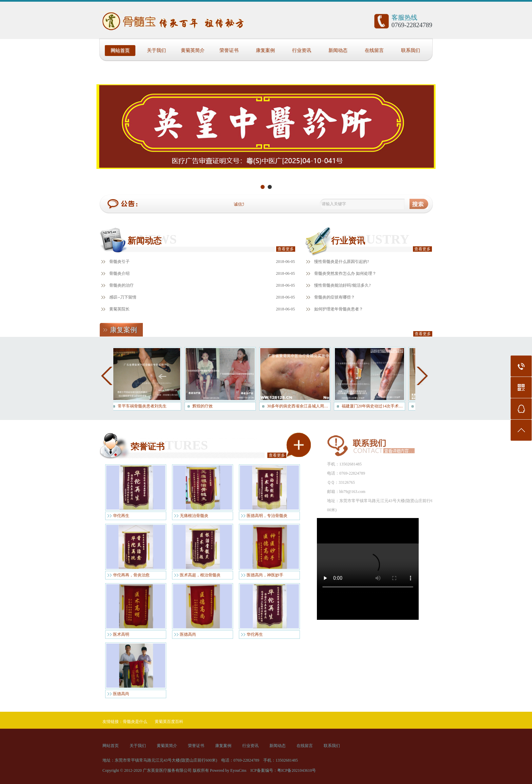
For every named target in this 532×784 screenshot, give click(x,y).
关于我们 (156, 50)
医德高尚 (188, 634)
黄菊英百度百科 (169, 722)
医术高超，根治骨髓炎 (200, 575)
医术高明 (121, 634)
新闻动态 (338, 50)
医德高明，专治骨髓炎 (267, 516)
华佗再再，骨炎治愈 (131, 575)
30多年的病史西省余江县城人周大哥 (300, 406)
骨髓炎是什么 (135, 722)
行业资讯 (302, 50)
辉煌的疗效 (204, 406)
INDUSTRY (376, 239)
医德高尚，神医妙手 (265, 575)
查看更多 (286, 249)
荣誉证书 (229, 50)
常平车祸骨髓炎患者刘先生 (144, 406)
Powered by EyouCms (228, 770)
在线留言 (374, 50)
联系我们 (411, 50)
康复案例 (265, 50)
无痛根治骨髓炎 (194, 516)
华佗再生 (121, 516)
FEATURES (174, 445)
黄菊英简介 (193, 50)
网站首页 (120, 50)
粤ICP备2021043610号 (297, 770)
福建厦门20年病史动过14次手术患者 (375, 406)
